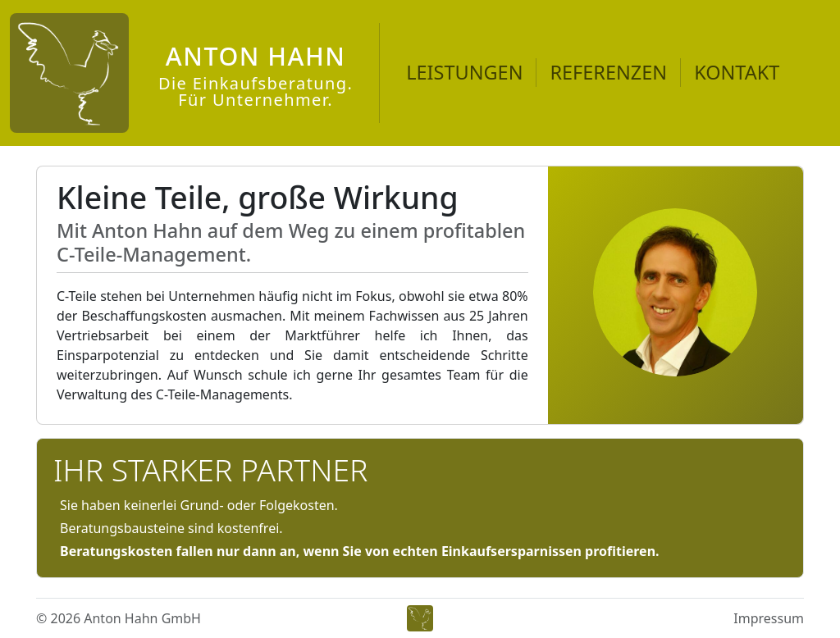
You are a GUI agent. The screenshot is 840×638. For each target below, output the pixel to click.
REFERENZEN (608, 72)
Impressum (769, 618)
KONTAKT (737, 72)
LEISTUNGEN (464, 72)
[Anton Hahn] (181, 73)
